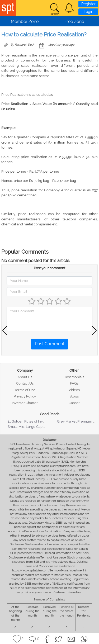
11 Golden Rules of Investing (30, 421)
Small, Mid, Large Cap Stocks (31, 427)
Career (74, 403)
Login (88, 12)
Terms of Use (25, 390)
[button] (69, 8)
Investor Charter (25, 403)
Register (88, 4)
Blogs (74, 396)
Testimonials (74, 377)
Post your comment (49, 268)
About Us (25, 377)
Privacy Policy (25, 396)
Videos (74, 390)
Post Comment (49, 344)
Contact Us (25, 383)
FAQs (74, 383)
